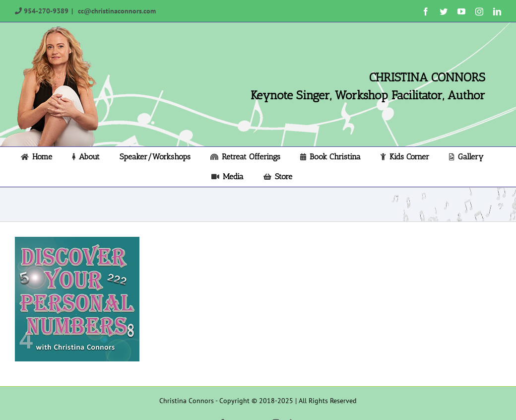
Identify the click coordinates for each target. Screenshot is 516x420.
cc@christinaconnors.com (116, 11)
